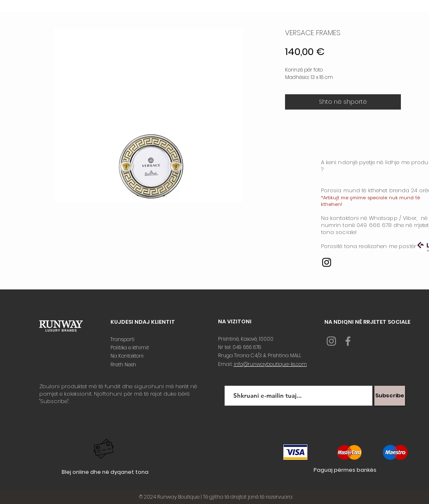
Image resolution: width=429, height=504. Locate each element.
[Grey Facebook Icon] (348, 341)
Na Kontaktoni (128, 356)
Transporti (123, 339)
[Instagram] (327, 262)
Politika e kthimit (130, 348)
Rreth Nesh (124, 364)
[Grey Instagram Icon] (331, 341)
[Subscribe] (390, 396)
